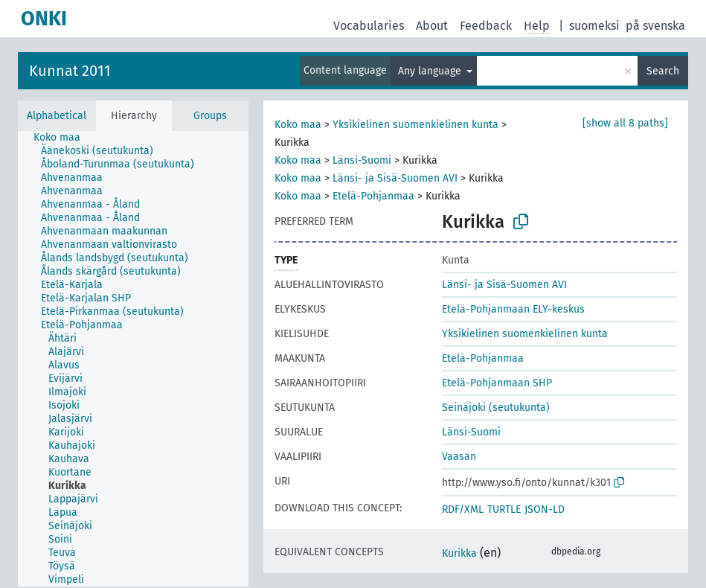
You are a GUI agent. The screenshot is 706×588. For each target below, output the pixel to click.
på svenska (655, 26)
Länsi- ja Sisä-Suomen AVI (395, 178)
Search (663, 71)
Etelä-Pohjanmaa (373, 196)
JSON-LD (545, 509)
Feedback (486, 26)
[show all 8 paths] (625, 123)
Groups (210, 116)
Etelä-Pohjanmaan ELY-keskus (513, 309)
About (432, 26)
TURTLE (504, 509)
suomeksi (594, 26)
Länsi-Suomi (362, 160)
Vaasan (459, 457)
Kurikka (459, 553)
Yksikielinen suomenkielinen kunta (415, 125)
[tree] (133, 359)
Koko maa (298, 125)
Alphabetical (57, 116)
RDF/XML (463, 509)
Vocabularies (369, 26)
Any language (431, 71)
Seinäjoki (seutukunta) (496, 408)
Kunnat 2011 (70, 71)
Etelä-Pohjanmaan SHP (497, 383)
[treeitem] (63, 138)
